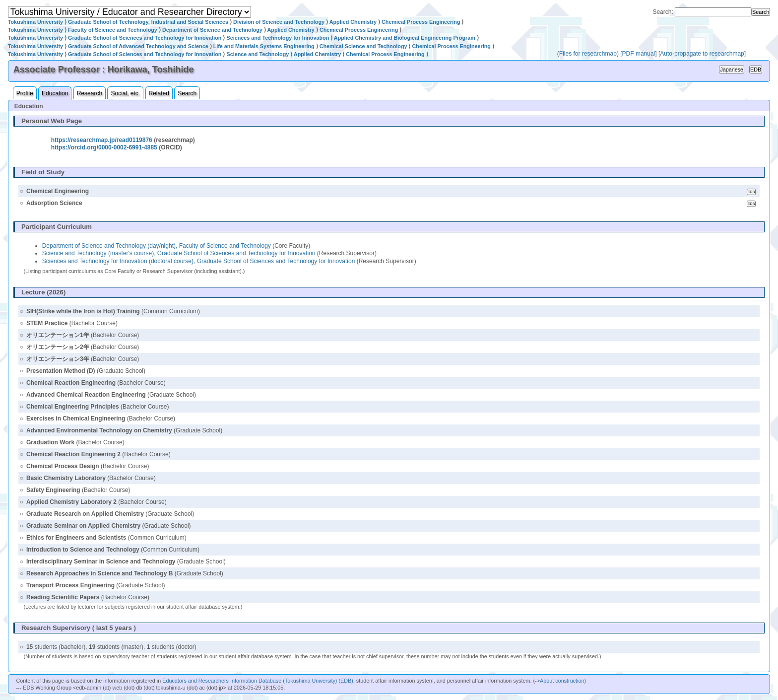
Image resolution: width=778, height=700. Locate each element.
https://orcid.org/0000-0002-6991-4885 (104, 147)
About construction (562, 681)
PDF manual (639, 54)
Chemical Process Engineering (421, 22)
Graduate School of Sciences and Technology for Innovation (145, 38)
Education (55, 93)
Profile (25, 93)
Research (90, 93)
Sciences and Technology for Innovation (278, 38)
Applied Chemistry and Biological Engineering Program (405, 38)
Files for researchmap (588, 54)
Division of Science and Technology (279, 22)
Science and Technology (258, 54)
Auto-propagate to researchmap (702, 54)
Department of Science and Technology (212, 30)
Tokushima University (35, 22)
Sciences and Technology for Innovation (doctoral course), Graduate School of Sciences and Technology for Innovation (199, 261)
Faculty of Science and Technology (113, 30)
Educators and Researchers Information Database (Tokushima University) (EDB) (258, 681)
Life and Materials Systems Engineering (264, 46)
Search (187, 93)
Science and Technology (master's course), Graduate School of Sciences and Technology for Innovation (179, 253)
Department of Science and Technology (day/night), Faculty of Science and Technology (157, 246)
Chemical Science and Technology (363, 46)
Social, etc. (125, 93)
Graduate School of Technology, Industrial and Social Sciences (148, 22)
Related (159, 93)
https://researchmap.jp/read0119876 (102, 140)
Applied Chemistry (353, 22)
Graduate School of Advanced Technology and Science (138, 46)
